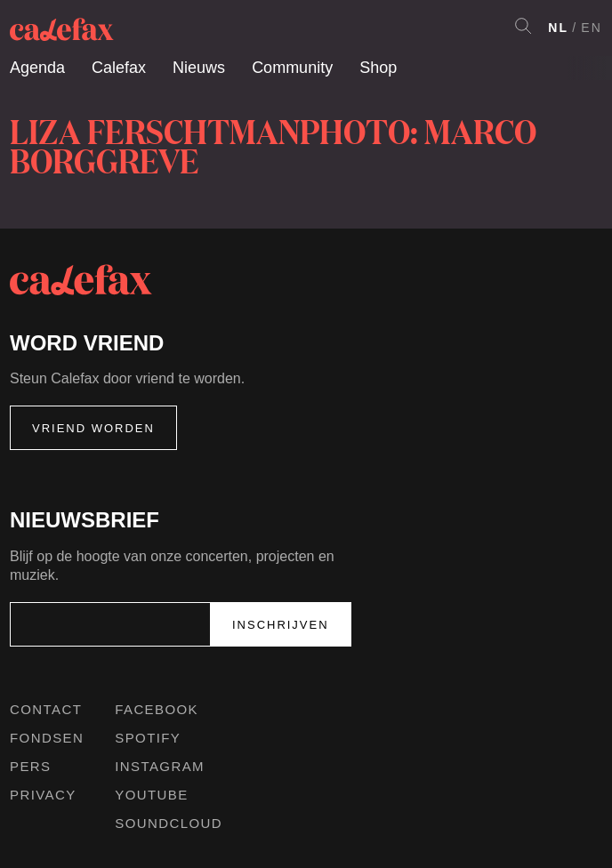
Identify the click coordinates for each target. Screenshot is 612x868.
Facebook (157, 709)
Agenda (37, 68)
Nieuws (199, 68)
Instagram (160, 766)
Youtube (151, 795)
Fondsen (47, 738)
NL (558, 28)
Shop (378, 68)
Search (523, 26)
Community (292, 68)
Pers (31, 766)
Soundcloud (169, 823)
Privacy (43, 795)
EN (592, 28)
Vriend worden (93, 428)
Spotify (148, 738)
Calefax (119, 68)
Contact (46, 709)
